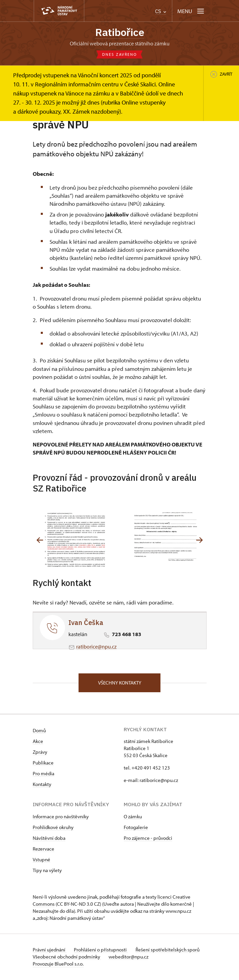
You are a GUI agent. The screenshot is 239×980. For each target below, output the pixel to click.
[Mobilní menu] (191, 11)
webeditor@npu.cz (129, 957)
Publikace (43, 763)
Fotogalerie (136, 828)
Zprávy (40, 753)
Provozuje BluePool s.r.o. (58, 964)
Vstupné (41, 860)
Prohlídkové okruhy (53, 828)
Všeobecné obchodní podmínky (67, 957)
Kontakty (42, 785)
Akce (38, 742)
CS (161, 11)
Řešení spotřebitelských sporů (169, 950)
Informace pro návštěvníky (61, 817)
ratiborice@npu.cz (96, 647)
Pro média (43, 774)
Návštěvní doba (49, 839)
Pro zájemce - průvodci (148, 839)
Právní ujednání (50, 950)
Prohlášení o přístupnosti (101, 950)
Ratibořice (120, 32)
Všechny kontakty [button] (120, 683)
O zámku (133, 817)
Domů (39, 731)
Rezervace (43, 849)
